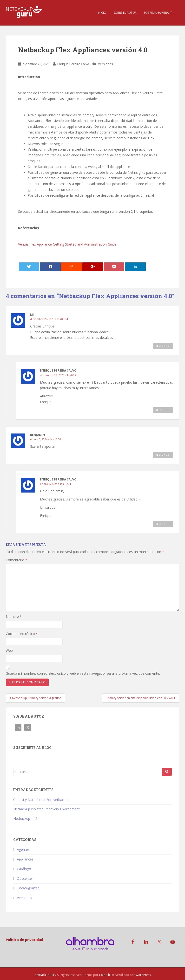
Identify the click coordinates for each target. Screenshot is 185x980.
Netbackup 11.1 (25, 818)
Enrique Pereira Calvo (73, 64)
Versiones (106, 64)
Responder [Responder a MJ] (163, 346)
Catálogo (24, 869)
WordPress (143, 975)
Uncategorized (28, 888)
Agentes (23, 850)
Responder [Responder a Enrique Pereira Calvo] (163, 410)
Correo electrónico (22, 634)
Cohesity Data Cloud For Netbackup (41, 800)
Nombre (14, 617)
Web (9, 650)
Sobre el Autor (125, 13)
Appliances (25, 859)
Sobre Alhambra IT (158, 13)
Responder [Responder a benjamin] (163, 455)
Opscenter (25, 878)
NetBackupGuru (45, 975)
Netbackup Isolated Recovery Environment (46, 809)
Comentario (17, 560)
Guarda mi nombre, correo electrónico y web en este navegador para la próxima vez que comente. (83, 673)
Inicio (102, 13)
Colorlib (105, 975)
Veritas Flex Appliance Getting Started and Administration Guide (67, 244)
